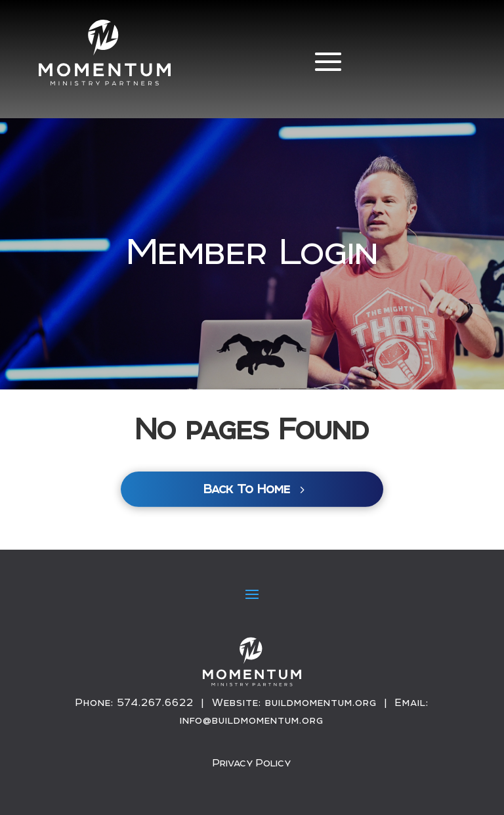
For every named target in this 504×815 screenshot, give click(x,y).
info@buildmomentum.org (252, 720)
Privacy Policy (252, 762)
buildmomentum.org (321, 702)
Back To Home (247, 489)
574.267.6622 (156, 702)
